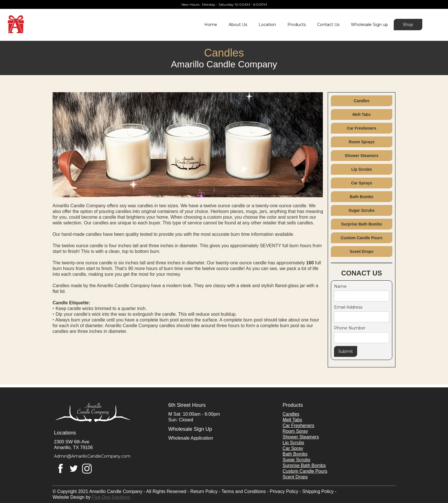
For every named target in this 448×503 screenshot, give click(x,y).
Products (297, 25)
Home (211, 25)
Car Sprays (362, 183)
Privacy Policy (284, 491)
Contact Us (328, 25)
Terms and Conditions (244, 491)
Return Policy (204, 491)
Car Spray (293, 448)
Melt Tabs (362, 114)
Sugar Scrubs (362, 210)
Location (267, 25)
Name (340, 286)
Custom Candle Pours (361, 238)
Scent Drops (361, 251)
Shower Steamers (362, 156)
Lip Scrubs (361, 169)
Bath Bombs (361, 197)
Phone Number (350, 328)
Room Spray (295, 431)
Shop (408, 25)
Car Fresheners (362, 128)
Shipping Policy (318, 491)
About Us (238, 25)
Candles (361, 101)
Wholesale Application (191, 438)
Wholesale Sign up (369, 25)
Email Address (348, 307)
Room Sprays (361, 142)
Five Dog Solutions (111, 497)
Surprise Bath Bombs (362, 224)
